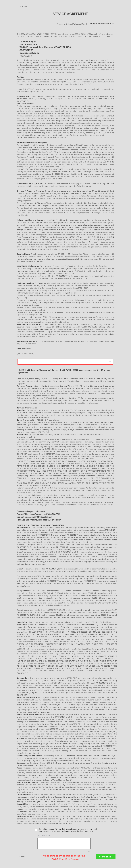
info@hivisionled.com (52, 520)
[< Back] (29, 7)
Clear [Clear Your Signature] (89, 851)
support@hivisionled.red (41, 517)
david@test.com (29, 53)
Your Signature (44, 835)
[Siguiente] (106, 857)
